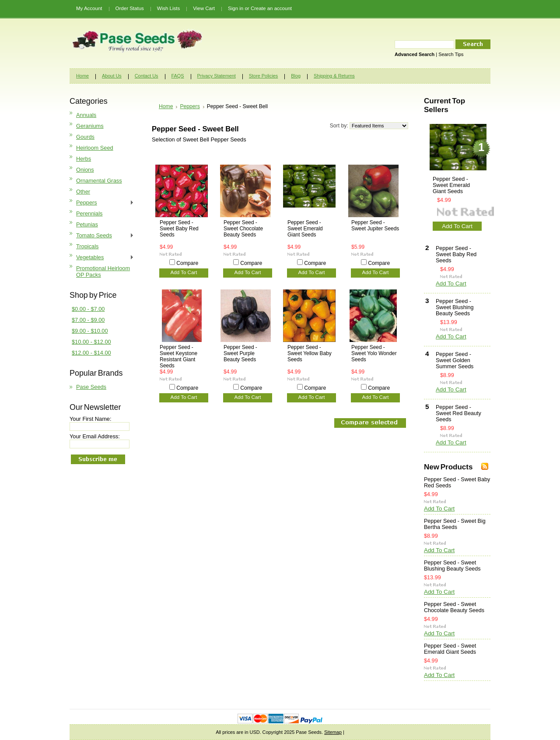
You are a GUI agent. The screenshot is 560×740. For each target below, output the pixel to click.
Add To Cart (184, 272)
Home (166, 106)
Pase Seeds (91, 387)
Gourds (85, 137)
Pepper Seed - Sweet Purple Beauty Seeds (240, 353)
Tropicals (87, 246)
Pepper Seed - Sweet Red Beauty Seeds (458, 413)
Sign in (236, 8)
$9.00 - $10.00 (90, 331)
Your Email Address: (95, 436)
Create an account (271, 8)
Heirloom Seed (95, 148)
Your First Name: (91, 419)
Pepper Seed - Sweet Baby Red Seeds (179, 229)
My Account (89, 8)
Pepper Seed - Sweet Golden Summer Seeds (455, 360)
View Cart (204, 8)
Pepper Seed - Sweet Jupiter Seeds (375, 226)
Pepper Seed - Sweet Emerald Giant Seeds (305, 229)
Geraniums (90, 126)
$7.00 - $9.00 (88, 320)
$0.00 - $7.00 (88, 309)
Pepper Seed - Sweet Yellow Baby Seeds (310, 353)
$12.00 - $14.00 (91, 353)
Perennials (89, 213)
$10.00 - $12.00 (91, 342)
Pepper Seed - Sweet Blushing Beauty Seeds (455, 307)
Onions (85, 170)
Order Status (130, 8)
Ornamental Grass (99, 181)
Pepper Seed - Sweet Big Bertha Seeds (455, 524)
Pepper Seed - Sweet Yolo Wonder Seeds (374, 353)
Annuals (86, 115)
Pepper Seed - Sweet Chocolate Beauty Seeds (243, 229)
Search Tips (451, 54)
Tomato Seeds (102, 236)
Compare (187, 263)
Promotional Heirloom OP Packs (103, 271)
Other (83, 192)
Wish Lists (168, 8)
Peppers (102, 203)
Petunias (87, 224)
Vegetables (102, 258)
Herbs (84, 159)
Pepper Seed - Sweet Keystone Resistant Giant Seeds (178, 356)
